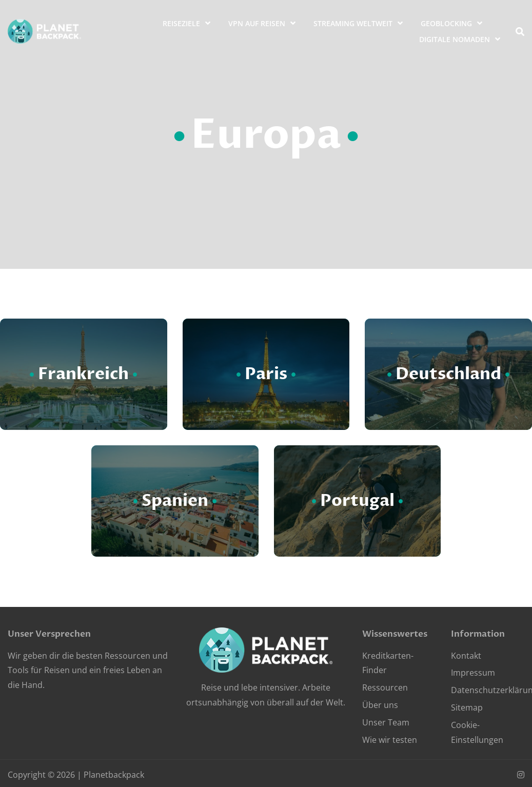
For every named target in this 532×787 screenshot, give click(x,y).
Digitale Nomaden (455, 39)
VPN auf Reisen (257, 23)
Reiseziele (181, 23)
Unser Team (386, 722)
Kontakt (466, 656)
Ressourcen (385, 687)
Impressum (473, 673)
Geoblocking (446, 23)
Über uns (380, 705)
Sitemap (467, 707)
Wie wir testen (390, 740)
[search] (520, 32)
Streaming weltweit (353, 23)
